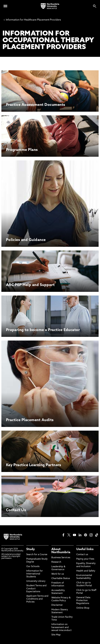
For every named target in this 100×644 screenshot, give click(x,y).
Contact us (82, 555)
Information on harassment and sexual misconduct (61, 627)
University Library (36, 581)
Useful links (85, 549)
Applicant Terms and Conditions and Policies (37, 599)
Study (31, 549)
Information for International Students (35, 574)
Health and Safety (86, 571)
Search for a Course (37, 555)
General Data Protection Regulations (83, 601)
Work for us (58, 574)
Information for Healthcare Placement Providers (32, 20)
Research (56, 562)
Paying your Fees (85, 559)
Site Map (56, 635)
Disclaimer (57, 605)
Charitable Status (61, 579)
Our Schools (33, 567)
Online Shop (83, 608)
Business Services (61, 558)
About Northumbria (61, 551)
